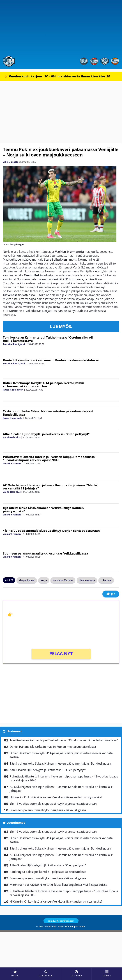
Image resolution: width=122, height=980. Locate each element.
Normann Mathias (63, 580)
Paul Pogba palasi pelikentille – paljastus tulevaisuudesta (48, 872)
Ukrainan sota (87, 580)
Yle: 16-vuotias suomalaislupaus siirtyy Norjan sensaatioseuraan (51, 531)
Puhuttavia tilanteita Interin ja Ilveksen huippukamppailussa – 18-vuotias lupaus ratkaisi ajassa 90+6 (50, 458)
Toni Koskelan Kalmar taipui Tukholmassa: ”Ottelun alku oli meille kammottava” (48, 339)
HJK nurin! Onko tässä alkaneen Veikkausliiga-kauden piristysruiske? (43, 510)
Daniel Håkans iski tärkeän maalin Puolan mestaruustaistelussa (51, 360)
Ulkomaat (106, 580)
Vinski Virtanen (12, 463)
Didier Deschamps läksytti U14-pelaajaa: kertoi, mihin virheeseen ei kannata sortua (43, 385)
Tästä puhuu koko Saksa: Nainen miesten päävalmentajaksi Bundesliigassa (48, 413)
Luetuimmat (16, 823)
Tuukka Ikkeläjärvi (14, 344)
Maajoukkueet (27, 580)
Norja (44, 580)
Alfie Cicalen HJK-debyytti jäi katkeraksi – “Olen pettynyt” (46, 434)
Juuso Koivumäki (13, 418)
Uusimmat (14, 731)
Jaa (111, 594)
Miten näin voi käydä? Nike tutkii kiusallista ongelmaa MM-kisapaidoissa (58, 885)
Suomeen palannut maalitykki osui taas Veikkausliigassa (45, 553)
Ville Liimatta (11, 162)
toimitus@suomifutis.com (61, 921)
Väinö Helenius (12, 437)
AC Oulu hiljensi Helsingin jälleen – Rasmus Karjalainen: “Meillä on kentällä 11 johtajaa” (50, 487)
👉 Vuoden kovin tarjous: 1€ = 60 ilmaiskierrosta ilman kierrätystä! (57, 76)
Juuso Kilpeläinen (13, 390)
